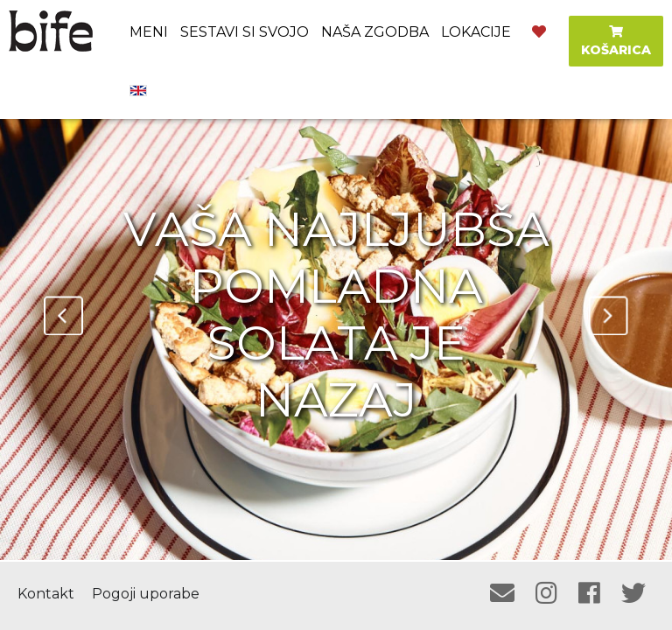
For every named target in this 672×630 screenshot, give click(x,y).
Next (609, 315)
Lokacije (476, 32)
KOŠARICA (616, 42)
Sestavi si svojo (245, 32)
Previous (63, 315)
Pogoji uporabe (146, 594)
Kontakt (46, 594)
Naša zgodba (375, 32)
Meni (149, 32)
